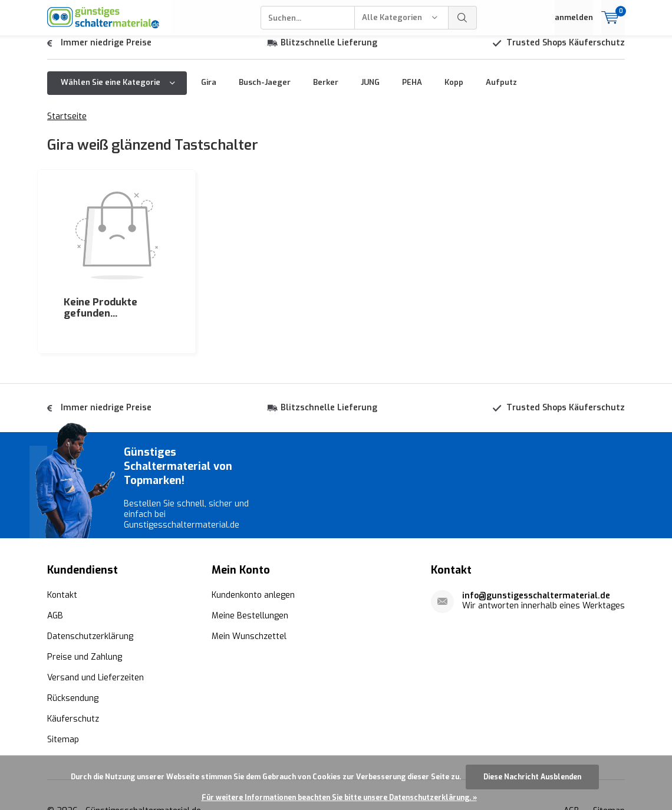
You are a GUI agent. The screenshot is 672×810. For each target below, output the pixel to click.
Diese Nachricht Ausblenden (532, 777)
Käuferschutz (73, 668)
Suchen (463, 18)
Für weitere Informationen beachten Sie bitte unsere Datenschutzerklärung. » (339, 798)
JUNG (370, 91)
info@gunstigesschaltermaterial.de (536, 544)
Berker (326, 91)
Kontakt (62, 544)
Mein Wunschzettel (249, 585)
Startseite (67, 125)
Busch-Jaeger (265, 91)
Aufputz (501, 91)
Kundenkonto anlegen (253, 544)
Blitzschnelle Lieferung (329, 52)
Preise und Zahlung (85, 606)
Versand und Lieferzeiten (95, 626)
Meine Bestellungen (250, 564)
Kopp (454, 91)
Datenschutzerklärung (90, 585)
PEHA (412, 91)
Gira (209, 91)
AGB (55, 564)
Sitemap (63, 688)
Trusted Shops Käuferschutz (566, 52)
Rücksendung (73, 647)
